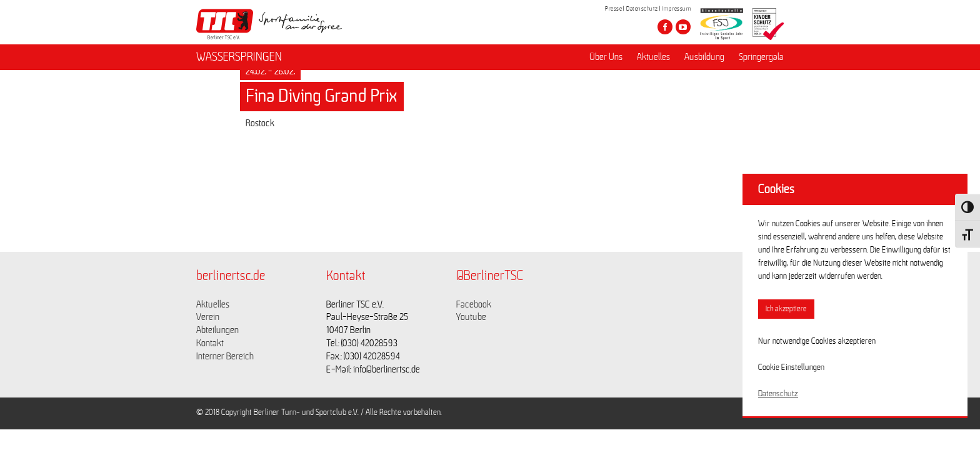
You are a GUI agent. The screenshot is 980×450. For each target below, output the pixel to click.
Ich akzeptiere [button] (786, 309)
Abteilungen (217, 330)
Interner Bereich (225, 356)
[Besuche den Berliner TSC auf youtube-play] (683, 27)
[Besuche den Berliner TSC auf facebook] (665, 27)
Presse (613, 9)
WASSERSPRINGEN (239, 57)
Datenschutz (642, 9)
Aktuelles (653, 57)
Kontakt (210, 343)
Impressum (677, 9)
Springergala (761, 57)
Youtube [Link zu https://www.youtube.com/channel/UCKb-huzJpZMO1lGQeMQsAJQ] (471, 317)
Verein (208, 317)
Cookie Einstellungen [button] (791, 367)
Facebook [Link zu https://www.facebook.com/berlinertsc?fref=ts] (474, 304)
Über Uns (606, 57)
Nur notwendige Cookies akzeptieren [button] (817, 341)
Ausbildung (704, 57)
